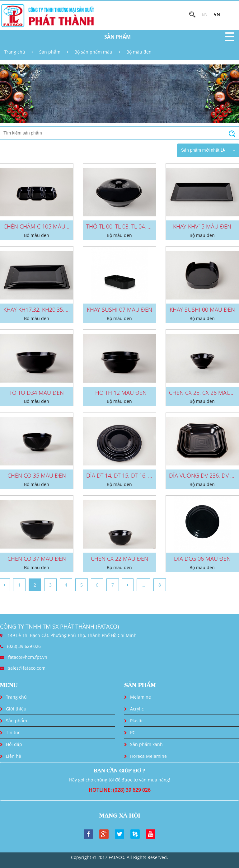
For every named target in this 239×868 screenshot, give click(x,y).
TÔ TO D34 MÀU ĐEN (37, 393)
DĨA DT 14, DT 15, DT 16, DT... (122, 475)
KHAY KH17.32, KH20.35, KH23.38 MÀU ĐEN (58, 309)
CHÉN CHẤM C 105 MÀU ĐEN (41, 226)
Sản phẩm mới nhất (203, 150)
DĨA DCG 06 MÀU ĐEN (202, 559)
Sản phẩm (50, 52)
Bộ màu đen (139, 52)
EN (205, 14)
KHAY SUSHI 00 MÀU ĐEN (202, 309)
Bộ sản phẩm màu (93, 52)
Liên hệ (14, 756)
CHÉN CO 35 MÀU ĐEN (37, 475)
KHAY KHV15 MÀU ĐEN (202, 226)
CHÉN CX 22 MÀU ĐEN (119, 559)
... (143, 585)
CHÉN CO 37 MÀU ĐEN (37, 559)
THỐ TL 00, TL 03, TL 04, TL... (122, 226)
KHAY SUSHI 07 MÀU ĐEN (119, 309)
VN (217, 14)
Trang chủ (15, 52)
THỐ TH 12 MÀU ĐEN (119, 393)
